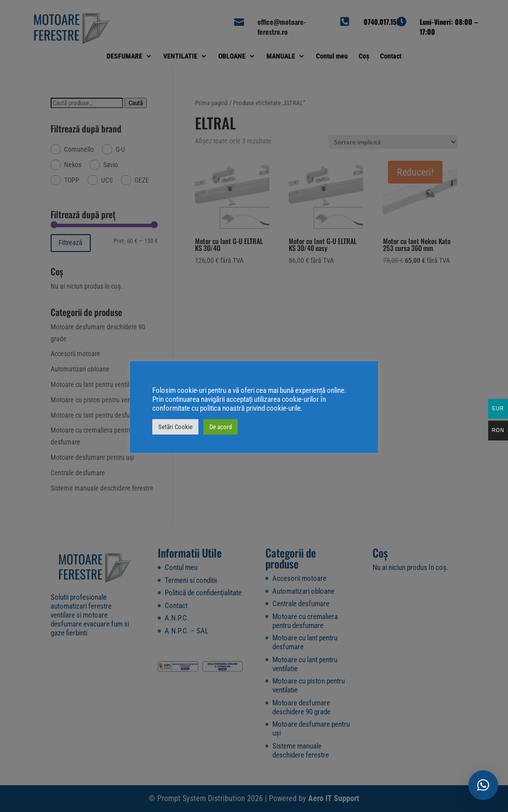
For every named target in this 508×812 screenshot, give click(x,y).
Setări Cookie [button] (175, 427)
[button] (483, 785)
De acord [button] (221, 427)
